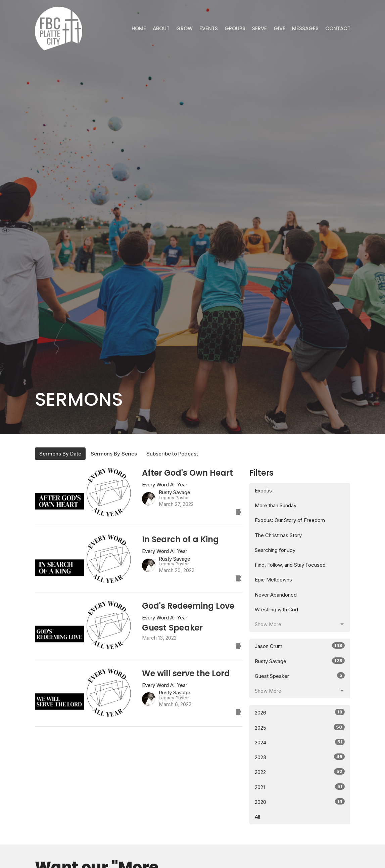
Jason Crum (300, 646)
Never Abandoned (276, 595)
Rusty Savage (300, 661)
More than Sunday (276, 505)
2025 (300, 727)
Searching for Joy (275, 550)
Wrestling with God (276, 610)
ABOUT (161, 28)
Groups (235, 28)
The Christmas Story (278, 535)
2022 (300, 772)
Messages (305, 28)
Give (279, 28)
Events (209, 28)
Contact (338, 28)
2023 (300, 757)
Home (139, 28)
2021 (300, 787)
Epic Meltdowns (273, 580)
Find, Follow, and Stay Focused (290, 565)
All (257, 817)
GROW (184, 28)
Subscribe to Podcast (172, 454)
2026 (300, 712)
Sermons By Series (114, 454)
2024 (300, 742)
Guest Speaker (300, 676)
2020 (300, 802)
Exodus (263, 491)
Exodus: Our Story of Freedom (290, 520)
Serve (259, 28)
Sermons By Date (60, 454)
